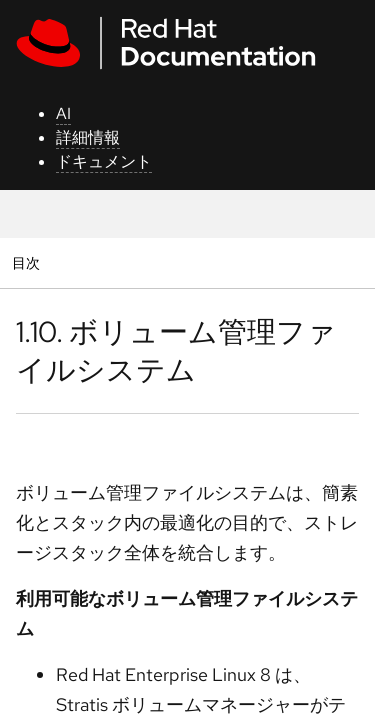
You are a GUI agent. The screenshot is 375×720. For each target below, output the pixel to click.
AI (63, 113)
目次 (28, 262)
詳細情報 (88, 137)
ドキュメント (104, 161)
